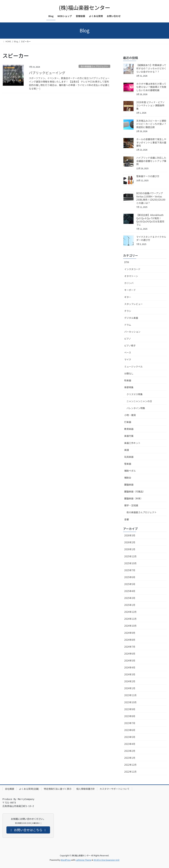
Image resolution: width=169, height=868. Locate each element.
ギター (128, 297)
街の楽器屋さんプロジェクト (94, 66)
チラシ (128, 311)
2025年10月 (130, 563)
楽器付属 (129, 436)
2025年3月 (130, 598)
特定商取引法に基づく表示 (58, 789)
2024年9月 (130, 633)
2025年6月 (130, 577)
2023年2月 (130, 751)
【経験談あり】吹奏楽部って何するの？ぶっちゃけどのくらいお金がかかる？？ (151, 68)
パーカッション (132, 332)
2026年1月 (130, 549)
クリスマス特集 (135, 394)
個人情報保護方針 (85, 789)
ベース (128, 352)
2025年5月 (130, 584)
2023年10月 (130, 702)
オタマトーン (131, 276)
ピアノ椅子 (130, 346)
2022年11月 (130, 772)
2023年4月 (130, 744)
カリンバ (129, 283)
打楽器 (128, 422)
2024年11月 (130, 619)
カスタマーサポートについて (114, 789)
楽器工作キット (132, 443)
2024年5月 (130, 660)
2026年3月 (130, 535)
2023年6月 (130, 730)
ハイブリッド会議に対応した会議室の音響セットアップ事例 (151, 161)
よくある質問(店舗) (29, 789)
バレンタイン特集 (136, 408)
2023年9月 (130, 709)
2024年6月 (130, 654)
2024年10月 (130, 626)
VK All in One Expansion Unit (107, 860)
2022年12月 (130, 765)
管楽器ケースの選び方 (148, 176)
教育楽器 (129, 429)
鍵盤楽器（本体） (134, 498)
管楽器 (128, 464)
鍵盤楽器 (129, 485)
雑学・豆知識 (131, 505)
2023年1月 (130, 758)
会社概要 (10, 789)
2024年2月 (130, 681)
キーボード (130, 290)
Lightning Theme (83, 860)
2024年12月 (130, 612)
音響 (127, 519)
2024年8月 (130, 640)
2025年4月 (130, 591)
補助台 (128, 478)
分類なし (129, 373)
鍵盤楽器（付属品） (135, 491)
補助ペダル (130, 471)
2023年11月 (130, 695)
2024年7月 (130, 647)
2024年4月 (130, 667)
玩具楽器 (129, 457)
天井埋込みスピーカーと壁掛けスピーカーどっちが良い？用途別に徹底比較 (151, 124)
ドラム (128, 325)
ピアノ (128, 339)
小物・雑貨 (130, 415)
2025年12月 (130, 556)
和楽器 (128, 380)
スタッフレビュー (134, 304)
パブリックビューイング (47, 73)
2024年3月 (130, 674)
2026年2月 (130, 542)
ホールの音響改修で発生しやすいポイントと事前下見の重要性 (151, 142)
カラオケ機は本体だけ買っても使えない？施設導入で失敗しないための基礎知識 (151, 87)
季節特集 (129, 387)
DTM (127, 262)
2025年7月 (130, 570)
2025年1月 (130, 605)
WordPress (66, 860)
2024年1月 (130, 688)
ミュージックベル (134, 366)
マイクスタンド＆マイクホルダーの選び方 (151, 238)
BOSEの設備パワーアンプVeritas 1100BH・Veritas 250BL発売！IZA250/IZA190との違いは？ (151, 198)
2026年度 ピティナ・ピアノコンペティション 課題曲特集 (151, 105)
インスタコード (132, 269)
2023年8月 (130, 716)
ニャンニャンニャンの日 (139, 401)
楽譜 (127, 450)
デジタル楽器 (131, 318)
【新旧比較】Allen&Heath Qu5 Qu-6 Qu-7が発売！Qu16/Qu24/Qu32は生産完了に (150, 220)
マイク (128, 359)
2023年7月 (130, 723)
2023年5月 (130, 737)
